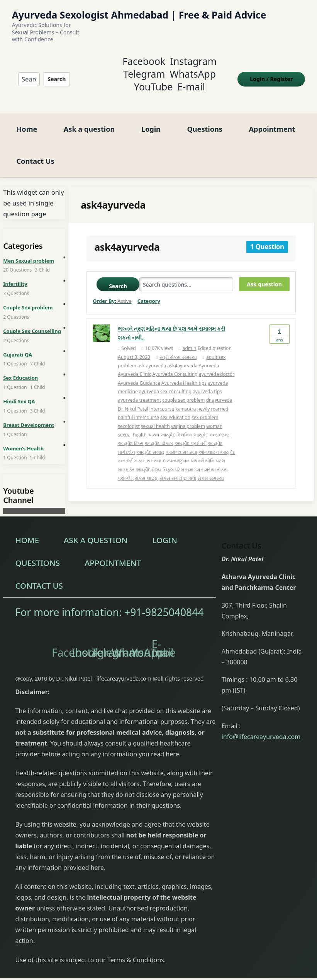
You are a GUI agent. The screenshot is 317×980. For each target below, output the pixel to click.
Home (27, 121)
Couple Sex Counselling (32, 323)
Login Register (275, 75)
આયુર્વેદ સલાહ (150, 444)
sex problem (205, 409)
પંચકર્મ (197, 453)
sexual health (155, 418)
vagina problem (188, 418)
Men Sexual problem (29, 252)
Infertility (15, 276)
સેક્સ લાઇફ (146, 470)
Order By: (112, 293)
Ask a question (89, 121)
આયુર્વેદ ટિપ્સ (131, 435)
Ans (280, 326)
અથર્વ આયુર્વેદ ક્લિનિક (170, 427)
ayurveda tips (207, 383)
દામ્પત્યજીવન (176, 453)
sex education (175, 409)
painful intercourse (138, 409)
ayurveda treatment (139, 392)
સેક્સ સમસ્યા (211, 470)
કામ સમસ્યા (150, 453)
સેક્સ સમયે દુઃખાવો (178, 470)
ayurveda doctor (217, 366)
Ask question (264, 276)
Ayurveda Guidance (139, 375)
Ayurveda (209, 358)
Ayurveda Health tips (184, 375)
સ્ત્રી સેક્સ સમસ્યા (178, 349)
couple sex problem (183, 392)
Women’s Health (23, 440)
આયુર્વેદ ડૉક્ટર (159, 435)
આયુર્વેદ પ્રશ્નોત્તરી (191, 435)
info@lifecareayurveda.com (261, 728)
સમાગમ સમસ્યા (201, 461)
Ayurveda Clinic (134, 366)
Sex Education (20, 370)
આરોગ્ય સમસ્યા (182, 444)
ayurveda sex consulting (165, 383)
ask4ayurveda (182, 358)
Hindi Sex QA (19, 393)
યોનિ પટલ (215, 453)
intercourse (162, 401)
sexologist (129, 418)
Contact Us (35, 152)
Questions (204, 121)
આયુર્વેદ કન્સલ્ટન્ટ (211, 427)
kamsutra (186, 401)
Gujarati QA (18, 346)
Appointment (272, 121)
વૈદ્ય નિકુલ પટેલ (168, 461)
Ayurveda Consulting (175, 366)
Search (55, 75)
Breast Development (29, 417)
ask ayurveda (152, 358)
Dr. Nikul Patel (133, 401)
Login (151, 121)
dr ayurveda (219, 392)
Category (149, 293)
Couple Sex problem (28, 299)
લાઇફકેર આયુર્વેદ (134, 461)
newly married (213, 401)
